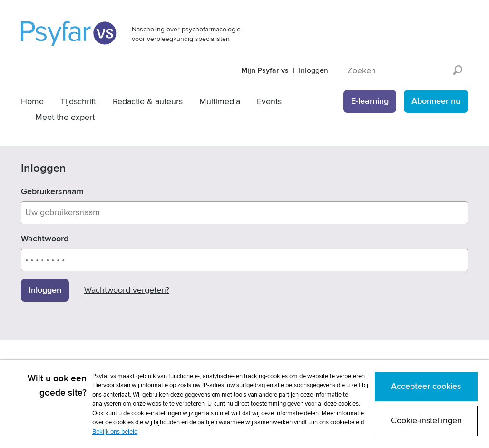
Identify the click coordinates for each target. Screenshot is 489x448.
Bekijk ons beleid (115, 432)
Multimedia (220, 102)
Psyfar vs (69, 33)
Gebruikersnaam (52, 192)
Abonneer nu (436, 101)
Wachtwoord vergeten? (127, 290)
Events (269, 102)
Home (32, 102)
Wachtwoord (45, 239)
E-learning (370, 101)
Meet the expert (65, 117)
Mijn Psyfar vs (265, 70)
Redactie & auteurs (148, 102)
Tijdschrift (78, 102)
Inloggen (313, 70)
